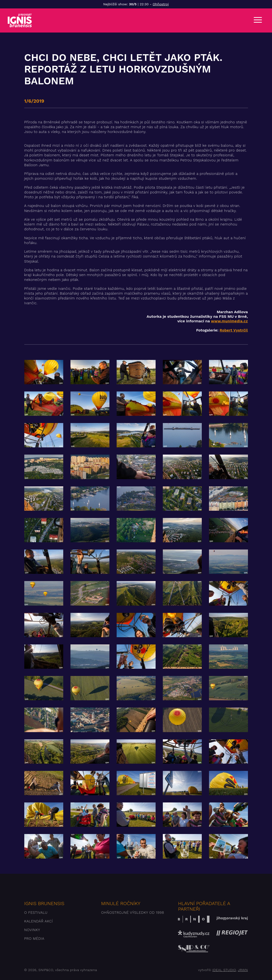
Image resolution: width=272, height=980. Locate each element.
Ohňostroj (161, 4)
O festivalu (36, 913)
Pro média (34, 939)
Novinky (32, 930)
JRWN (243, 970)
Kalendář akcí (39, 921)
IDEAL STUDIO (224, 970)
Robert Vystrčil (234, 330)
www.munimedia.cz (229, 321)
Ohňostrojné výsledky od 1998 (133, 913)
